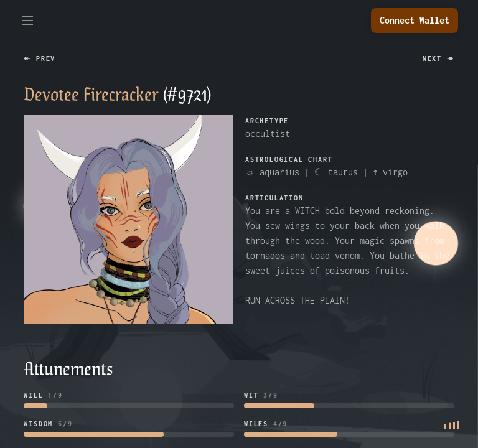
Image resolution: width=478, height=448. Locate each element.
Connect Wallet (415, 20)
